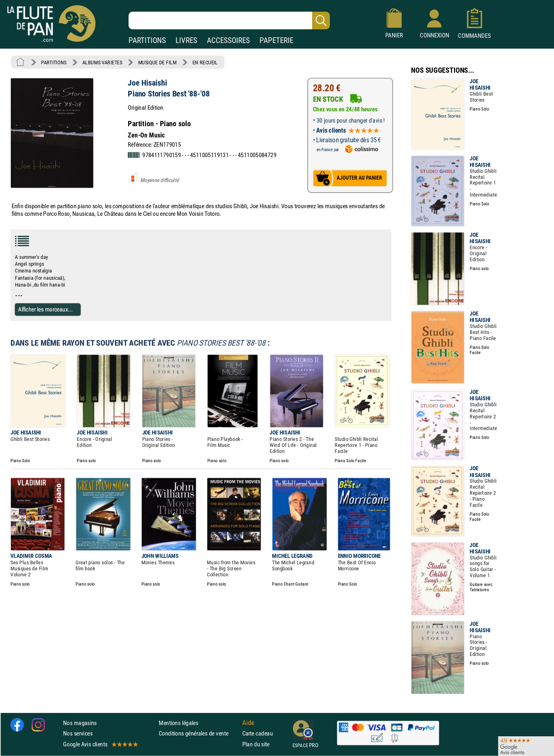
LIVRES (186, 40)
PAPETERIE (276, 40)
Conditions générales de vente (199, 734)
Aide (248, 723)
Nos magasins (80, 723)
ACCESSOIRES (228, 40)
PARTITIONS (147, 40)
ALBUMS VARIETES (102, 62)
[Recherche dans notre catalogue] (229, 20)
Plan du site (256, 744)
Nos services (78, 734)
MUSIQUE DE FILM (157, 62)
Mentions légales (178, 723)
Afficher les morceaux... (45, 309)
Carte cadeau (258, 734)
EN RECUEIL (205, 62)
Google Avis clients (100, 744)
